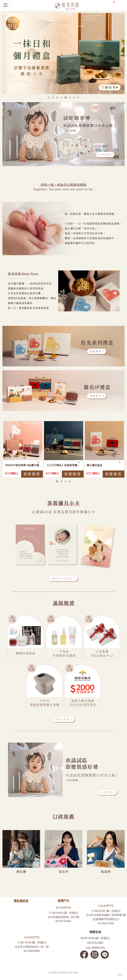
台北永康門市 (106, 906)
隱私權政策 (21, 901)
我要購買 (32, 474)
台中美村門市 (63, 908)
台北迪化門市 (32, 937)
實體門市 (63, 901)
